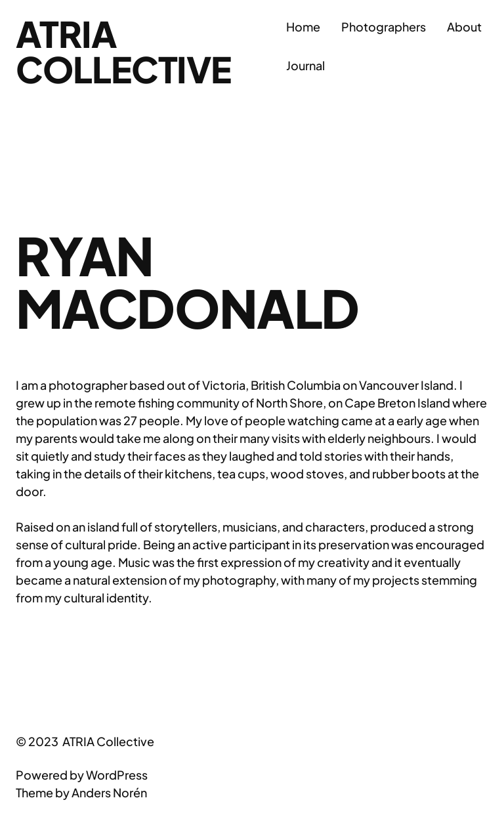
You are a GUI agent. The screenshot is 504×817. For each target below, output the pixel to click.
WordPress (117, 775)
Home (303, 27)
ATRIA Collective (123, 51)
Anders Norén (109, 792)
